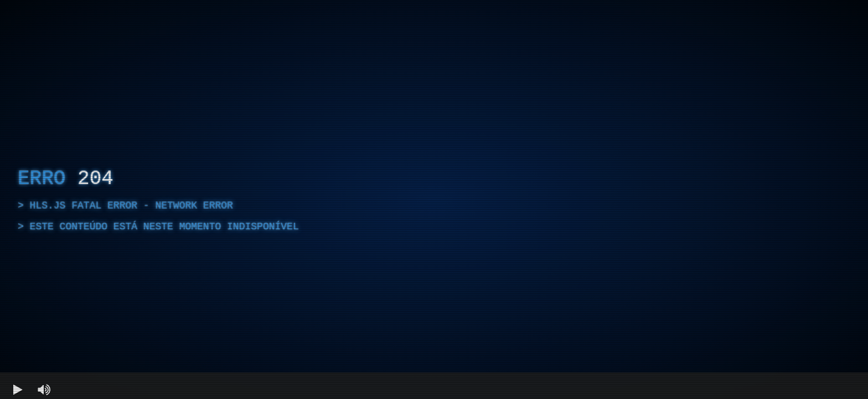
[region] (434, 199)
